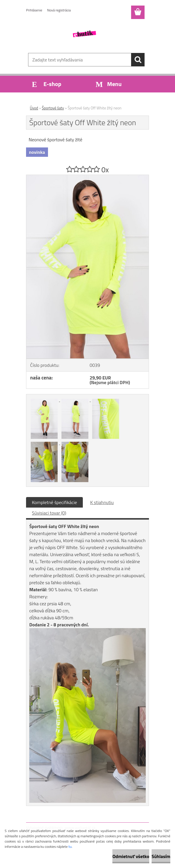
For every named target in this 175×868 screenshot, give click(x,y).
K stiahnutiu (102, 502)
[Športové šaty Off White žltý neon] (88, 177)
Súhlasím (161, 856)
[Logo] (84, 34)
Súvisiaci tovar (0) (49, 513)
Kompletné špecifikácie (54, 502)
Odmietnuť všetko (131, 856)
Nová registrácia (59, 10)
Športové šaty (53, 108)
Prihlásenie (34, 10)
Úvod (34, 108)
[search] (138, 60)
